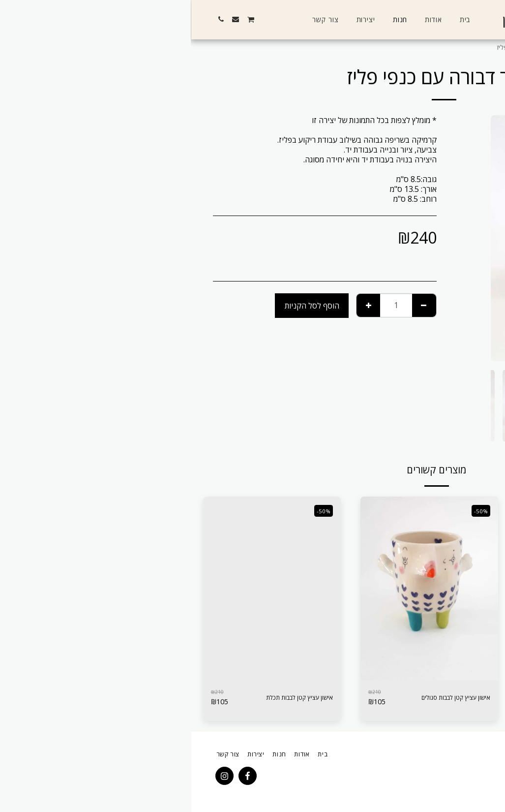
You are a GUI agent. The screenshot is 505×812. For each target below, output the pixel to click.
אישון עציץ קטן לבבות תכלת (99, 698)
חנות (460, 47)
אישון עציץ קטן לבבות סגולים (254, 698)
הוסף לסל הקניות (121, 306)
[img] (395, 588)
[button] (104, 19)
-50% (288, 510)
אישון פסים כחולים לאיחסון (415, 694)
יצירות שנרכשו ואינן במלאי (412, 47)
